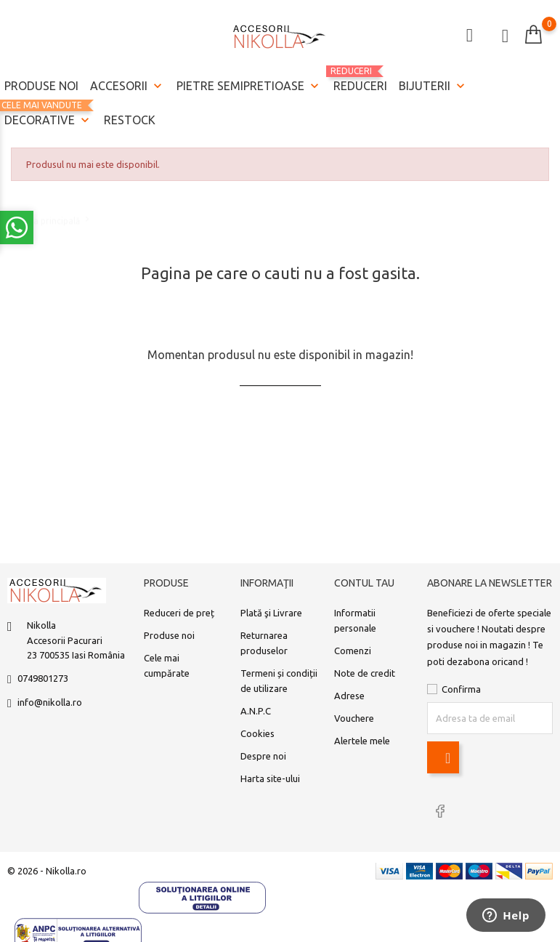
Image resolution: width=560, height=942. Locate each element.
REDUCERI (360, 79)
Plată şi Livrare (271, 613)
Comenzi (353, 651)
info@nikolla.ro (50, 702)
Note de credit (365, 673)
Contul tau (364, 583)
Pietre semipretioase (249, 86)
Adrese (349, 696)
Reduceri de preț (179, 613)
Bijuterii (433, 86)
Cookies (257, 733)
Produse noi (41, 86)
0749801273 (43, 678)
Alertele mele (362, 741)
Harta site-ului (270, 778)
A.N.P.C (256, 711)
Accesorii (127, 86)
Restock (130, 120)
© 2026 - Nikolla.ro (47, 871)
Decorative (48, 114)
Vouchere (354, 718)
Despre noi (263, 756)
